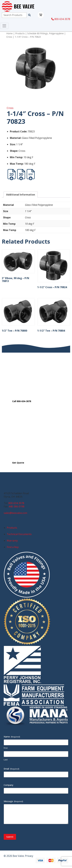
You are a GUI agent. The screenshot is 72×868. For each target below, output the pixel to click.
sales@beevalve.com (15, 513)
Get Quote (18, 463)
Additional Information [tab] (21, 195)
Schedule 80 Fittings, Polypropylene (45, 33)
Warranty (12, 541)
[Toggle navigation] (4, 26)
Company (8, 785)
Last (6, 760)
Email (11, 769)
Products (20, 33)
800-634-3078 (61, 19)
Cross (9, 37)
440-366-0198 (16, 506)
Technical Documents (19, 534)
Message (13, 801)
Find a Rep (13, 547)
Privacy (29, 856)
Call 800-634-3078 (22, 401)
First (6, 748)
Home (9, 33)
